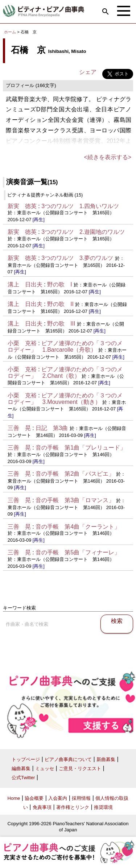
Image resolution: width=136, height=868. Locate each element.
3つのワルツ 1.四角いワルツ (80, 206)
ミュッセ (45, 768)
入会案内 (58, 798)
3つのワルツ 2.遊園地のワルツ (83, 232)
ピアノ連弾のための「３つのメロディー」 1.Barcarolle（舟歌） (65, 346)
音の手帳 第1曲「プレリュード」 (81, 448)
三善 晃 (19, 428)
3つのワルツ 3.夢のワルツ (77, 258)
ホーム (10, 32)
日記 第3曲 (52, 428)
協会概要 (34, 798)
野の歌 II (60, 304)
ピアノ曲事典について (68, 759)
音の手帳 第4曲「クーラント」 (78, 527)
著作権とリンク (73, 807)
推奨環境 (103, 807)
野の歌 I (59, 284)
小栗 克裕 (22, 343)
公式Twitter (23, 778)
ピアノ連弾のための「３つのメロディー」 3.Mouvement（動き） (65, 399)
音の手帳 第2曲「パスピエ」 (75, 474)
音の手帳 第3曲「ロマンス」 (75, 500)
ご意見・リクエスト (80, 768)
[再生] (39, 220)
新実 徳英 (22, 206)
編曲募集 (21, 768)
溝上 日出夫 (25, 284)
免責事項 (42, 807)
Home (14, 798)
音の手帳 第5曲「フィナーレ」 (78, 552)
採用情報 (81, 798)
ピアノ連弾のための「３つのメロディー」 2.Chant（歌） (65, 373)
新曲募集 (106, 759)
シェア (88, 72)
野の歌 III (61, 324)
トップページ (26, 759)
